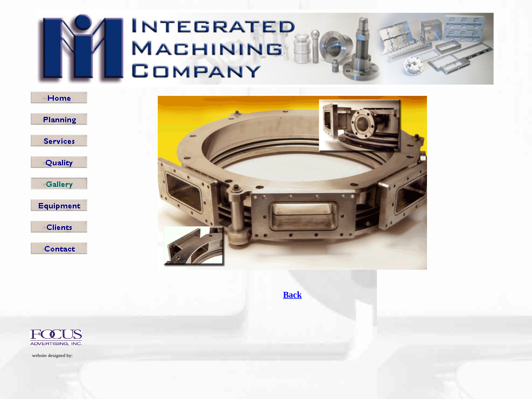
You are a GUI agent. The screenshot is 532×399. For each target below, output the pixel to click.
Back (293, 295)
